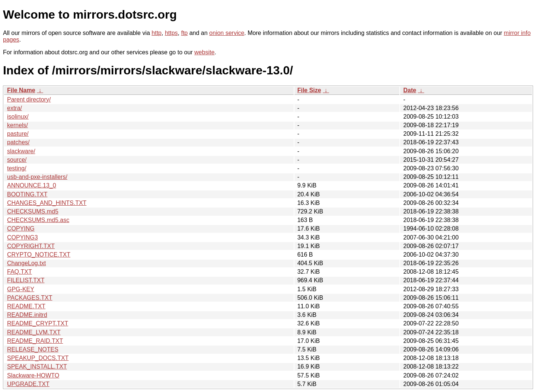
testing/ (17, 168)
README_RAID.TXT (35, 341)
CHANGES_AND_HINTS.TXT (47, 203)
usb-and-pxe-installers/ (37, 177)
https (171, 33)
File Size (309, 90)
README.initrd (27, 315)
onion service (227, 33)
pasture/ (18, 134)
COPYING (21, 229)
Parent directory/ (29, 99)
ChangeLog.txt (26, 263)
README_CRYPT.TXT (38, 323)
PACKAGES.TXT (30, 298)
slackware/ (21, 151)
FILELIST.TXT (26, 280)
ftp (184, 33)
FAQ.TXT (20, 272)
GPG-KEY (21, 289)
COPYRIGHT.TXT (31, 246)
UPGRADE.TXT (28, 384)
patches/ (18, 142)
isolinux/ (18, 117)
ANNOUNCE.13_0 (32, 185)
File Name (21, 90)
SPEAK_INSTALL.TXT (37, 367)
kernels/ (17, 125)
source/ (17, 160)
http (157, 33)
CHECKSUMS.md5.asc (38, 220)
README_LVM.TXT (34, 332)
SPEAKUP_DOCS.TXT (38, 358)
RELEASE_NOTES (33, 349)
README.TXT (26, 306)
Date (410, 90)
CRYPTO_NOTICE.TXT (39, 255)
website (204, 52)
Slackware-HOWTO (33, 375)
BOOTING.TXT (27, 194)
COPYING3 (23, 237)
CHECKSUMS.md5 (33, 211)
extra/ (15, 108)
